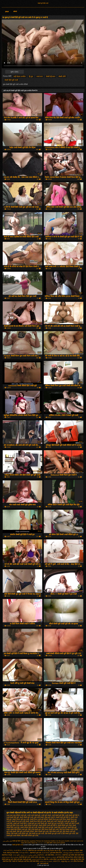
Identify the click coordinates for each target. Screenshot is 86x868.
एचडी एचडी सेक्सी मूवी (34, 815)
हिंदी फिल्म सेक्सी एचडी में (67, 829)
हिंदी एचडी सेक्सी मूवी (34, 829)
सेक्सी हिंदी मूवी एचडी (11, 80)
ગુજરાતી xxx (65, 851)
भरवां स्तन (40, 76)
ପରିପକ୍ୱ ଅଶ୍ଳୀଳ (68, 853)
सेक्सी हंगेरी (62, 76)
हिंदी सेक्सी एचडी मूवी (56, 831)
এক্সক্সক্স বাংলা (57, 861)
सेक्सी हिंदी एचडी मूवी (60, 827)
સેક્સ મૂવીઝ (17, 855)
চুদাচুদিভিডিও (41, 855)
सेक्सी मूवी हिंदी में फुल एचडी (15, 825)
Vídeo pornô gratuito (59, 843)
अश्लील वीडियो (53, 859)
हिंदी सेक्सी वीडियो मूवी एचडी (30, 835)
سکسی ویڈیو (33, 855)
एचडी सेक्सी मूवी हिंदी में (72, 815)
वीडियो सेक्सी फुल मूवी (7, 859)
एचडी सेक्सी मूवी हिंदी (58, 815)
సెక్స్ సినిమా (42, 857)
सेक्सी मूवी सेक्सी (27, 859)
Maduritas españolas (30, 841)
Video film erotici (26, 843)
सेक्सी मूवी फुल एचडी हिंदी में (56, 823)
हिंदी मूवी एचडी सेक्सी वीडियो (25, 831)
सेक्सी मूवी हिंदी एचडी (43, 3)
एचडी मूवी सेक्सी (46, 815)
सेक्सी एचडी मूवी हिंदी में (63, 817)
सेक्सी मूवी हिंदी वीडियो (76, 859)
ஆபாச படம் (25, 855)
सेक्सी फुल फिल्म (69, 857)
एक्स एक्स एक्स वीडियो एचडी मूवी (16, 815)
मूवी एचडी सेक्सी (39, 817)
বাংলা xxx (25, 851)
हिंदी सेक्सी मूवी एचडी (69, 833)
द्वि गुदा (31, 76)
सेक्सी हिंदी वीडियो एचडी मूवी (19, 829)
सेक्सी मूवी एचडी (52, 821)
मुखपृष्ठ (7, 12)
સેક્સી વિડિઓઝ (78, 853)
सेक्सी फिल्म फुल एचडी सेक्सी (20, 821)
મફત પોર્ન (70, 861)
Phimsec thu (40, 841)
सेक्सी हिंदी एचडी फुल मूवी (46, 827)
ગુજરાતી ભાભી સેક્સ (38, 859)
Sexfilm (67, 841)
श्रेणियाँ (15, 12)
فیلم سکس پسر (8, 841)
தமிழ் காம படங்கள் (46, 861)
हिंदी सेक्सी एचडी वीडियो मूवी (20, 833)
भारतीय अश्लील (34, 857)
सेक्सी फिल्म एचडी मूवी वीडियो (39, 819)
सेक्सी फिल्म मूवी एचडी (35, 853)
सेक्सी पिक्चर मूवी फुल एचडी (21, 819)
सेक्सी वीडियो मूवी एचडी (65, 825)
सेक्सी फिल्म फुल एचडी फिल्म (57, 819)
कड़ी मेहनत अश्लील (20, 76)
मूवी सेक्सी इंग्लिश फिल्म (56, 853)
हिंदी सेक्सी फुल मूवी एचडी (37, 833)
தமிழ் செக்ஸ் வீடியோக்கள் (10, 857)
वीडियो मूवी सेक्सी (18, 859)
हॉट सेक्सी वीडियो (50, 855)
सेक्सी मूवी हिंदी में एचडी (72, 823)
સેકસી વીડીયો (46, 853)
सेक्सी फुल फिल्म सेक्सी (13, 853)
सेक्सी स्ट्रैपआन (51, 76)
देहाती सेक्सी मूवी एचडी (27, 817)
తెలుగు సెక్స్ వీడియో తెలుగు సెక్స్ (52, 851)
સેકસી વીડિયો (18, 851)
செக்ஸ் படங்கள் (51, 857)
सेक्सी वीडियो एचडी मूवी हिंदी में (48, 825)
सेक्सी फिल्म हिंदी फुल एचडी (38, 821)
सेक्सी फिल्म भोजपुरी (7, 855)
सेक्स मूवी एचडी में (50, 817)
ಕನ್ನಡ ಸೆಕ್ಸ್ (64, 861)
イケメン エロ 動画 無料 (45, 843)
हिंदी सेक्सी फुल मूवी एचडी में (53, 833)
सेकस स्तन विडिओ (74, 851)
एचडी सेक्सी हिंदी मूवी (13, 817)
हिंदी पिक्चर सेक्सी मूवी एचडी (50, 829)
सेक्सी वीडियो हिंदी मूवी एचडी (29, 827)
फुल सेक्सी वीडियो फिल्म (63, 859)
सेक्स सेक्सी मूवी (44, 864)
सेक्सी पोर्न (15, 861)
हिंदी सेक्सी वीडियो (79, 855)
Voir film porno (60, 841)
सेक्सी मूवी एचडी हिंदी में (20, 823)
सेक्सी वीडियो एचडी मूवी (31, 825)
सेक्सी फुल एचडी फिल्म (24, 861)
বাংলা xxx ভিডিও (8, 851)
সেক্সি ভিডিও (58, 855)
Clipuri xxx (34, 843)
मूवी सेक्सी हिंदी (60, 857)
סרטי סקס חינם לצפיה (76, 841)
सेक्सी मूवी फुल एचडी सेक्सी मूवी (37, 823)
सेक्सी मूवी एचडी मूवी (64, 821)
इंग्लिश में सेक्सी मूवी (79, 857)
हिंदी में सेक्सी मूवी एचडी (42, 831)
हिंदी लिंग (46, 859)
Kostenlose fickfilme (50, 841)
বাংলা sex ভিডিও (24, 853)
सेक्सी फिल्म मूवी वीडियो (68, 855)
